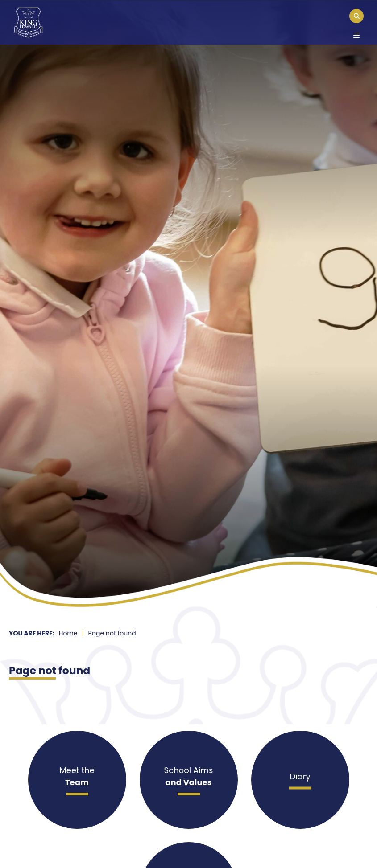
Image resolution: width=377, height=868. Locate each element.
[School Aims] (189, 780)
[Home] (28, 22)
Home (68, 633)
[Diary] (300, 780)
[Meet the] (77, 780)
